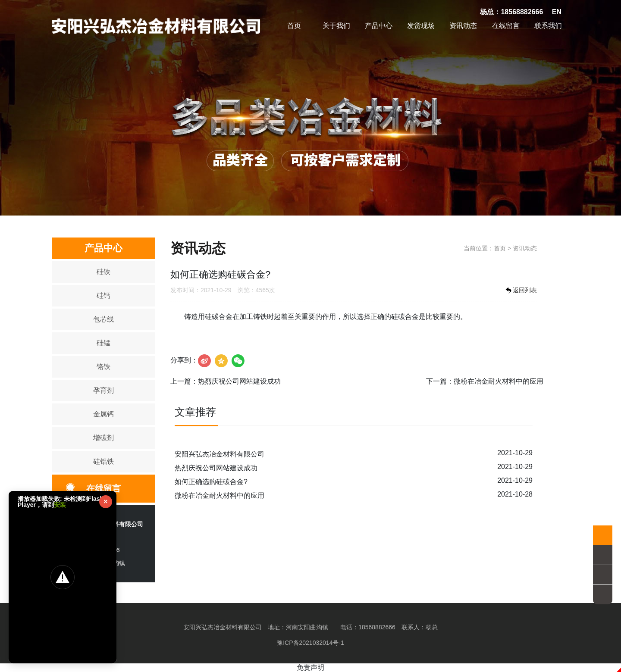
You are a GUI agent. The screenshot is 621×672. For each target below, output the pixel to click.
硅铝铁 (103, 461)
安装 (60, 505)
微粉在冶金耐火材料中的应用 (499, 381)
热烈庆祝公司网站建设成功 (239, 381)
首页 (294, 26)
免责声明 (310, 667)
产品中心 (379, 26)
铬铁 (103, 367)
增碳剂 (103, 438)
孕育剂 (103, 390)
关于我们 (336, 26)
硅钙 (103, 295)
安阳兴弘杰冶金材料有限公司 (220, 454)
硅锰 (103, 343)
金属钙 (103, 414)
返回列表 (521, 291)
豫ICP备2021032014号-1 (310, 643)
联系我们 (548, 26)
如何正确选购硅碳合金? (211, 482)
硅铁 (103, 272)
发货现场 (421, 26)
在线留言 (506, 26)
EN (557, 12)
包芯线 (103, 319)
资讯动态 (463, 26)
